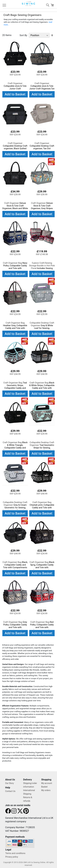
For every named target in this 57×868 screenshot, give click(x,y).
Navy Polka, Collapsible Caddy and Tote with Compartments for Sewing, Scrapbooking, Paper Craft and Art (15, 270)
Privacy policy (12, 857)
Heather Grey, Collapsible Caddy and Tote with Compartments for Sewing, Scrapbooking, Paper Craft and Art (15, 329)
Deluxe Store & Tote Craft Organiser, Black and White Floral (15, 207)
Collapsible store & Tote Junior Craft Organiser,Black (15, 87)
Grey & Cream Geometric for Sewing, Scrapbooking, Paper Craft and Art (15, 508)
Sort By (23, 35)
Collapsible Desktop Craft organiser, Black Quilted (15, 146)
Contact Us (10, 791)
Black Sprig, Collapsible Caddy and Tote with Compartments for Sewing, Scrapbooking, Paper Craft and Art (42, 569)
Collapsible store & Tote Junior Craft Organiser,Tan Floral (42, 87)
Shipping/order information (30, 785)
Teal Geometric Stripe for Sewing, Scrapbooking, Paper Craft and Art (42, 448)
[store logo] (29, 4)
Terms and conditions (15, 853)
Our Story (9, 783)
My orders (46, 790)
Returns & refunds (28, 799)
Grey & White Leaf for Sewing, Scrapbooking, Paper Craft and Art (42, 328)
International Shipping (29, 792)
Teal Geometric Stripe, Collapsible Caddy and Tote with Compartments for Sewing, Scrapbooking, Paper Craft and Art (15, 389)
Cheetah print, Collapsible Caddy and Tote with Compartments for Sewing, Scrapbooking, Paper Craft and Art (42, 509)
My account (47, 783)
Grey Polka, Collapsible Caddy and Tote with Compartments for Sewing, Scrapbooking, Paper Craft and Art (15, 629)
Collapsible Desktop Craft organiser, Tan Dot (42, 146)
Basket (44, 787)
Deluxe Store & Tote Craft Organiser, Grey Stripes (42, 206)
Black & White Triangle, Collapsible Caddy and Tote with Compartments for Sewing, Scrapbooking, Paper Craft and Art (15, 449)
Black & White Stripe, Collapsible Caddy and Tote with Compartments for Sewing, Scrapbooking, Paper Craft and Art (42, 389)
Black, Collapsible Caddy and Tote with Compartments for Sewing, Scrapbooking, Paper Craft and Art (15, 567)
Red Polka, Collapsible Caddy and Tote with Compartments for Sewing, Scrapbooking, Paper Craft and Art (42, 629)
